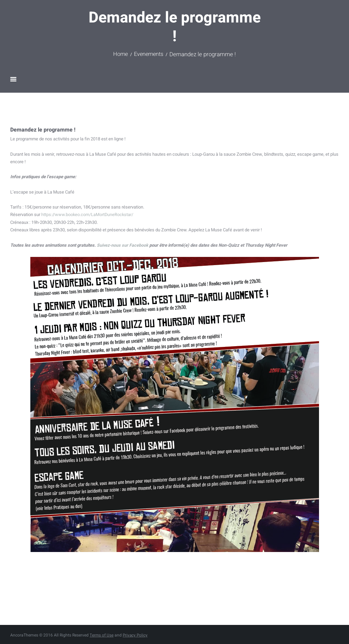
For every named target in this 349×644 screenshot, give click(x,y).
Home (120, 55)
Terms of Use (102, 635)
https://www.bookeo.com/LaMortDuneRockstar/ (88, 214)
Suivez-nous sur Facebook (123, 245)
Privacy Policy (136, 635)
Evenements (149, 55)
